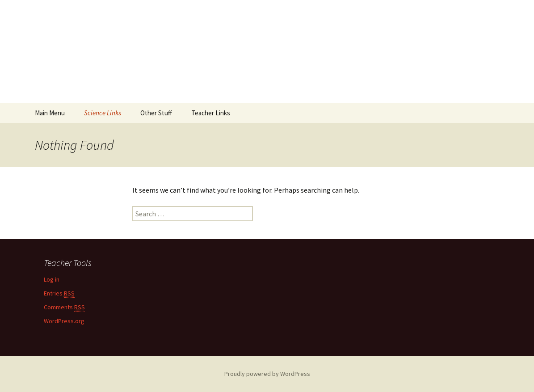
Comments (64, 307)
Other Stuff (156, 113)
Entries (59, 293)
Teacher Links (211, 113)
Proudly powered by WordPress (267, 374)
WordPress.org (64, 321)
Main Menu (50, 113)
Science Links (103, 113)
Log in (52, 279)
